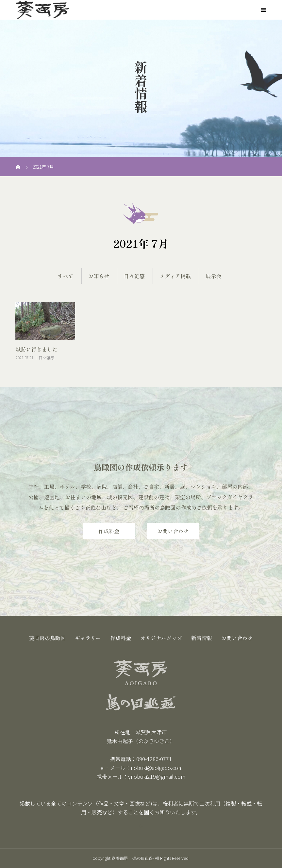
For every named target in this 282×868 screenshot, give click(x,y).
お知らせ (99, 276)
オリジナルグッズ (161, 638)
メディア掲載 (175, 276)
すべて (66, 276)
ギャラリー (88, 638)
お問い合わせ (173, 531)
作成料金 (109, 531)
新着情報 (202, 638)
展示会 (213, 276)
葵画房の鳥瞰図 (47, 638)
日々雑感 (134, 276)
